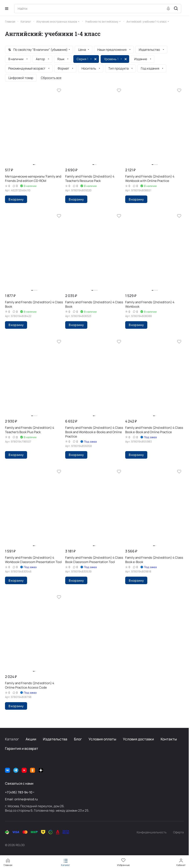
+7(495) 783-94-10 (19, 792)
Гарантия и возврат (22, 748)
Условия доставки (138, 739)
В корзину (16, 199)
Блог (78, 739)
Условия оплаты (102, 739)
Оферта (178, 832)
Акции (31, 739)
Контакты (169, 739)
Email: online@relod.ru (21, 799)
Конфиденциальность (152, 832)
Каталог (12, 739)
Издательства (55, 739)
